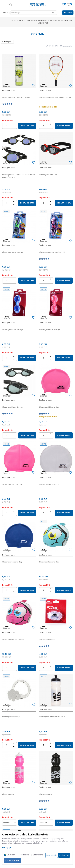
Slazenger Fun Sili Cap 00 (13, 639)
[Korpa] (69, 5)
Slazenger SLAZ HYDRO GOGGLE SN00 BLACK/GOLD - (18, 176)
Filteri (68, 12)
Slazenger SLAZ (9, 794)
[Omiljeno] (64, 4)
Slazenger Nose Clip (11, 717)
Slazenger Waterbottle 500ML (52, 717)
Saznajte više (38, 23)
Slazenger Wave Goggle (13, 252)
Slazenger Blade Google (13, 329)
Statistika (25, 855)
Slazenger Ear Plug (47, 639)
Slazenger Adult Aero (48, 175)
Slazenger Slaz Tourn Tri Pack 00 (16, 97)
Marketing (39, 855)
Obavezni (11, 855)
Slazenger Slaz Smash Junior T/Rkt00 (55, 97)
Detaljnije (7, 847)
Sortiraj (6, 12)
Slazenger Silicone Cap (49, 407)
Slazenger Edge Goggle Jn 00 (52, 252)
